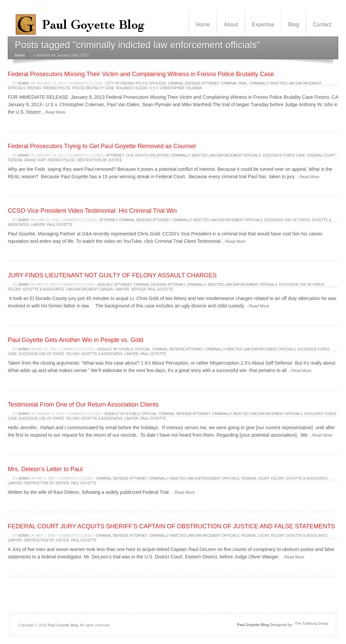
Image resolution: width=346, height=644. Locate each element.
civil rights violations (147, 155)
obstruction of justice (99, 160)
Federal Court (321, 155)
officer (138, 289)
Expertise (263, 25)
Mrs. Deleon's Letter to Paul (45, 469)
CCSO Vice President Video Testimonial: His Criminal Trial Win (92, 211)
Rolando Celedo (132, 88)
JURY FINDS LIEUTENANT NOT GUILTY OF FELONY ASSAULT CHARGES (112, 275)
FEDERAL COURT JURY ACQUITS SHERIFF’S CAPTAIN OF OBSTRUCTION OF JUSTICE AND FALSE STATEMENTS (171, 526)
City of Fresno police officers (136, 83)
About (231, 25)
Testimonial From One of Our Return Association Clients (83, 405)
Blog (294, 25)
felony (14, 289)
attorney (115, 155)
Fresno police (57, 88)
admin (23, 83)
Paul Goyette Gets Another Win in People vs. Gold (76, 340)
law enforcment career (89, 289)
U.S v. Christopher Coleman (176, 88)
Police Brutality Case (93, 88)
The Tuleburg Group (312, 623)
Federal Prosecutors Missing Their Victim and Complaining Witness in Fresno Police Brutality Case (141, 74)
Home (203, 25)
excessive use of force (287, 220)
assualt (105, 285)
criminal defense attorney (194, 83)
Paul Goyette (60, 225)
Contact (322, 25)
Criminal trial (234, 83)
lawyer (38, 225)
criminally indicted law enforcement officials (216, 155)
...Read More (54, 112)
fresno (34, 88)
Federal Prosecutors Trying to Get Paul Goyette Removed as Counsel (102, 146)
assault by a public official (124, 349)
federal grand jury (27, 160)
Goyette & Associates (43, 289)
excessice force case (284, 155)
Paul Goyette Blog (63, 625)
